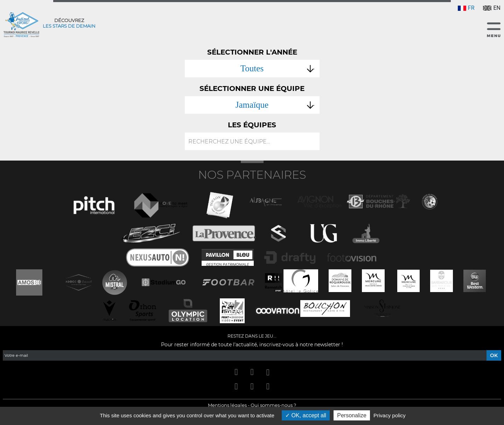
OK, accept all (306, 415)
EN (492, 8)
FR (466, 8)
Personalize (352, 415)
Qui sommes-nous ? (273, 405)
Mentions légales (227, 405)
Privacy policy (390, 415)
